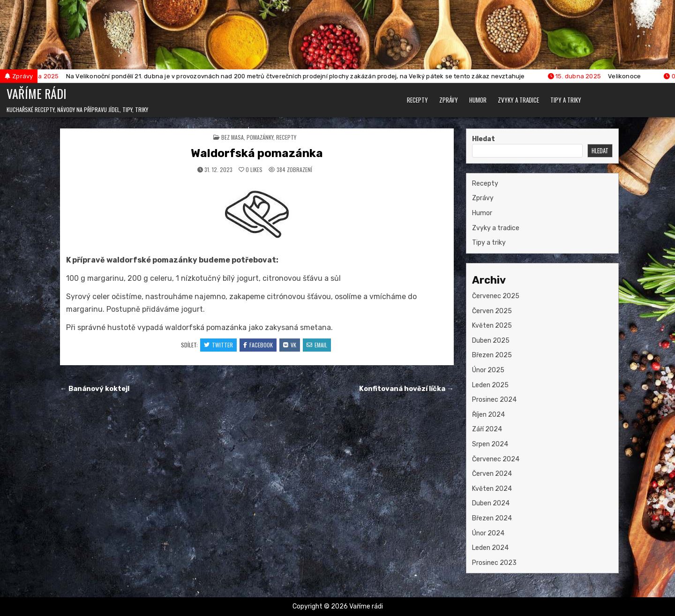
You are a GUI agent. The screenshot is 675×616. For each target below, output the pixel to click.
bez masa (232, 137)
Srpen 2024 (490, 444)
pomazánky (260, 137)
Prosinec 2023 (494, 563)
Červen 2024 (492, 474)
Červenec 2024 (496, 459)
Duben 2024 (491, 503)
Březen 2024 (492, 518)
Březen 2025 (492, 355)
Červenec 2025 (496, 296)
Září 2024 (487, 429)
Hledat (484, 139)
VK (290, 345)
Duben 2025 (491, 341)
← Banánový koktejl (95, 389)
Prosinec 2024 (494, 400)
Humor (478, 100)
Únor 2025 (488, 370)
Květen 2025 (492, 326)
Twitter (218, 345)
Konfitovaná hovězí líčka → (406, 389)
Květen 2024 (492, 489)
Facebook (258, 345)
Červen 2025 (492, 311)
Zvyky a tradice (518, 100)
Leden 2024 (490, 548)
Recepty (417, 100)
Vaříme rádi (37, 94)
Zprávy (449, 100)
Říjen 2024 (488, 415)
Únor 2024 (488, 533)
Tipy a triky (566, 100)
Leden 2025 (490, 385)
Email (317, 345)
